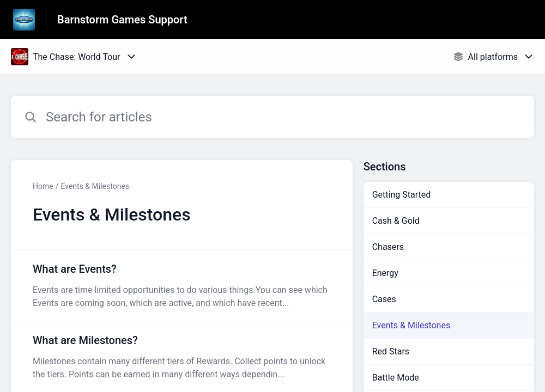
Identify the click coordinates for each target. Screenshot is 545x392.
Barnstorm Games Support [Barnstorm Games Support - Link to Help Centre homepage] (122, 20)
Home (43, 186)
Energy (385, 273)
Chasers (388, 247)
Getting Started (402, 195)
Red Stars (391, 351)
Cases (384, 299)
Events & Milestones (95, 186)
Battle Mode (396, 378)
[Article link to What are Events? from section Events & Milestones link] (182, 285)
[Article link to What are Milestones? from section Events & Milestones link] (182, 357)
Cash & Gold (396, 221)
